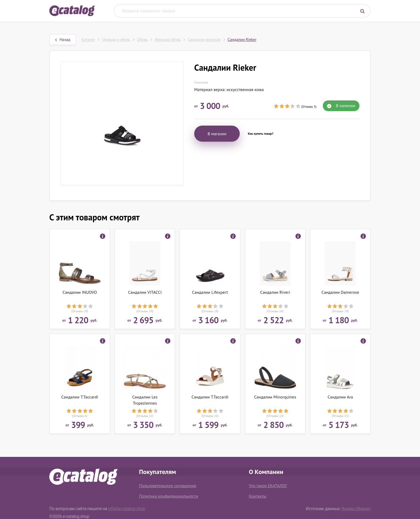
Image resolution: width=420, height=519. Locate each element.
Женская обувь (168, 39)
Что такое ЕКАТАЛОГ (268, 486)
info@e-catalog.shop (127, 509)
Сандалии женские (204, 39)
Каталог (88, 39)
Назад (63, 39)
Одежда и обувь (116, 39)
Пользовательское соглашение (168, 486)
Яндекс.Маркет (356, 509)
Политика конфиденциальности (169, 496)
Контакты (258, 496)
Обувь (142, 39)
